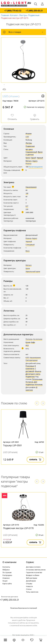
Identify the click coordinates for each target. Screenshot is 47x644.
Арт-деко (29, 149)
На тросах (29, 382)
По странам (7, 572)
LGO (5, 96)
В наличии (31, 389)
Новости (29, 586)
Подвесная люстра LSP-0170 (18, 528)
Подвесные (34, 15)
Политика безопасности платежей (24, 608)
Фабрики (6, 570)
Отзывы (29, 584)
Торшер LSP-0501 (13, 445)
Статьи (29, 589)
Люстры (23, 15)
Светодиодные (32, 360)
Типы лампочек (32, 592)
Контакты (6, 567)
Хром (28, 158)
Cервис (30, 562)
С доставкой (31, 370)
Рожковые (30, 366)
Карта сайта (7, 584)
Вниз (28, 251)
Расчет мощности (36, 167)
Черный (40, 158)
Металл (29, 161)
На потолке (38, 339)
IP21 (27, 345)
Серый (33, 158)
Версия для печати (43, 96)
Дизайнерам (31, 581)
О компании (9, 562)
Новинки (6, 578)
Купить (35, 460)
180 (27, 193)
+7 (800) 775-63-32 (13, 11)
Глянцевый (30, 245)
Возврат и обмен (33, 575)
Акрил (35, 161)
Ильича (38, 371)
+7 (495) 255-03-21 (34, 11)
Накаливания (31, 187)
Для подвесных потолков (34, 383)
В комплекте (31, 367)
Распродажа (7, 575)
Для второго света (33, 374)
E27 (27, 206)
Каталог (14, 15)
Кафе (33, 342)
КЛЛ (27, 358)
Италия (14, 96)
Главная (5, 15)
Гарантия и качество (34, 572)
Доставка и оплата (33, 567)
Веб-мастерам (32, 578)
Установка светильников (36, 570)
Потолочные (37, 379)
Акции (5, 581)
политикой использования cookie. (24, 625)
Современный (31, 152)
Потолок (29, 339)
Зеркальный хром (33, 271)
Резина (28, 164)
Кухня (28, 342)
